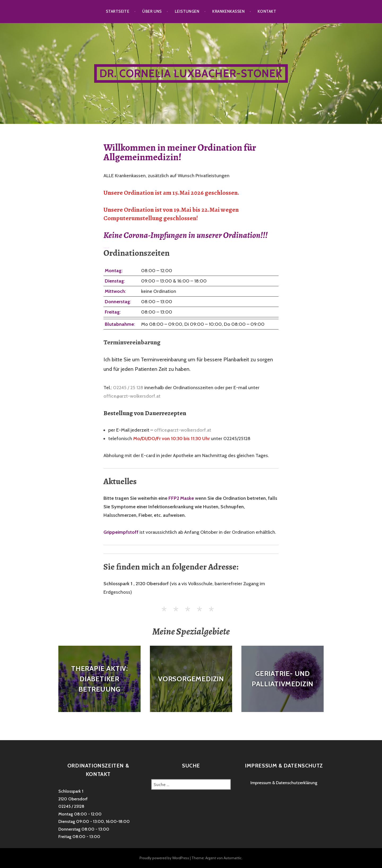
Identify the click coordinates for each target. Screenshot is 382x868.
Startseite (118, 11)
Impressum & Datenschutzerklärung (284, 783)
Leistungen (187, 11)
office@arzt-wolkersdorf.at (132, 396)
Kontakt (267, 11)
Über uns (152, 11)
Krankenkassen (228, 11)
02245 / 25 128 (128, 388)
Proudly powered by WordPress (164, 858)
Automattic (233, 858)
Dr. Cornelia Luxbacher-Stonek (191, 73)
